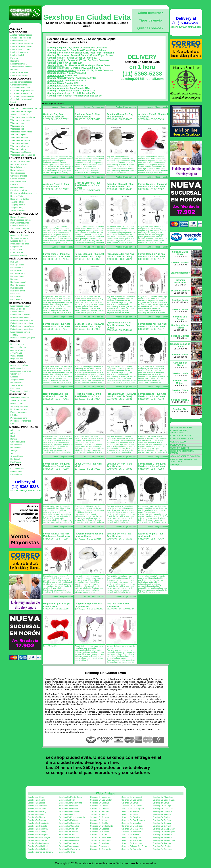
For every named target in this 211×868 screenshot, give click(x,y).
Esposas (14, 377)
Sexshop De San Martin (101, 849)
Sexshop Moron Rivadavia (61, 78)
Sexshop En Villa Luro (162, 835)
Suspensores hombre (20, 229)
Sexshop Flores (56, 65)
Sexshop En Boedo (68, 835)
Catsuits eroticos (18, 173)
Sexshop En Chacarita (38, 829)
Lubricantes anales (19, 41)
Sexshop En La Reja (162, 806)
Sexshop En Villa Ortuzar (164, 840)
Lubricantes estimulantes (22, 46)
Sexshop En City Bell (162, 826)
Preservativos (17, 383)
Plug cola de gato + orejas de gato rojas (57, 605)
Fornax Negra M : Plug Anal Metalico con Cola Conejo (152, 325)
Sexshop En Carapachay (164, 829)
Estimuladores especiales (22, 320)
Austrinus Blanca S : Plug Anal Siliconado (120, 115)
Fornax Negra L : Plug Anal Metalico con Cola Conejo (152, 465)
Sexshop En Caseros (100, 829)
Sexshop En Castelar (68, 829)
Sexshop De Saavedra (131, 849)
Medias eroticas (17, 187)
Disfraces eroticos (18, 182)
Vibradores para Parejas (21, 111)
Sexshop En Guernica (162, 811)
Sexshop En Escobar (37, 820)
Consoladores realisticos (21, 93)
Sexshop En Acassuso (69, 846)
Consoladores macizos (21, 85)
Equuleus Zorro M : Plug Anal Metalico (119, 465)
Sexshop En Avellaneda (132, 840)
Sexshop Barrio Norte (59, 53)
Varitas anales (17, 356)
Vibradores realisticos (20, 143)
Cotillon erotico (17, 374)
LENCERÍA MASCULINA (182, 439)
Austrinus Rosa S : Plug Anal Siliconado (87, 115)
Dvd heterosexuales (19, 282)
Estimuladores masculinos (22, 326)
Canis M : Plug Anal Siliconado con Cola (54, 115)
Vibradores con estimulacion (23, 117)
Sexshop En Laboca (99, 806)
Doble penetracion (19, 409)
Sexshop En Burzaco (100, 832)
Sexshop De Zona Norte (70, 849)
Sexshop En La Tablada (132, 806)
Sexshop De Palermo (162, 849)
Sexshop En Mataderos (163, 797)
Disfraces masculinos (20, 223)
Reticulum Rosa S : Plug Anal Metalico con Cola (56, 395)
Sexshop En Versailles (100, 820)
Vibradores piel (17, 129)
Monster (14, 102)
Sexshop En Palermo (37, 800)
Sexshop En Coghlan (100, 823)
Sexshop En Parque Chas (71, 803)
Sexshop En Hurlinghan (70, 811)
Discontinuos (16, 471)
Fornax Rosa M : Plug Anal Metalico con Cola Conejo (152, 395)
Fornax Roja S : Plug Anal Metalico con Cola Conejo (57, 325)
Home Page (48, 104)
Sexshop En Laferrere (38, 806)
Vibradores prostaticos (20, 140)
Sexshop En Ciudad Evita (87, 17)
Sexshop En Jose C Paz (163, 809)
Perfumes (15, 70)
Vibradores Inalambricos (21, 132)
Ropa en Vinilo (17, 196)
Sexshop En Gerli (67, 814)
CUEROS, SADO (178, 442)
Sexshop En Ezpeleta (131, 817)
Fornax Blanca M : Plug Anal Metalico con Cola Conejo (121, 395)
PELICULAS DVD (178, 445)
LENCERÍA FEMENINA (181, 436)
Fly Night (14, 58)
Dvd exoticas (16, 270)
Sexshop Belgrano (57, 48)
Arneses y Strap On (19, 406)
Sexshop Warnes (56, 88)
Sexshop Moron (56, 76)
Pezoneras (15, 388)
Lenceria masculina (19, 226)
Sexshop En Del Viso (162, 820)
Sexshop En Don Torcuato (133, 820)
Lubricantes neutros (19, 52)
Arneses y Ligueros (19, 164)
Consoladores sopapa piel (22, 99)
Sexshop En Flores (36, 817)
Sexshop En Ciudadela (69, 826)
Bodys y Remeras (18, 217)
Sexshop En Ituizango (38, 811)
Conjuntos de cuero (19, 238)
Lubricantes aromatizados (22, 44)
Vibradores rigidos (18, 135)
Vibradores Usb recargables (23, 155)
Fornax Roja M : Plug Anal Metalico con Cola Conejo (57, 465)
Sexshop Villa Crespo (59, 68)
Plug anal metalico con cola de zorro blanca (89, 535)
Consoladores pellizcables (22, 91)
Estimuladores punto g (20, 332)
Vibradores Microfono (20, 146)
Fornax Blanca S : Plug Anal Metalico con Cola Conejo (89, 255)
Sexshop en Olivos (36, 797)
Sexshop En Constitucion (39, 823)
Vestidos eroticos (18, 210)
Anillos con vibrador (19, 114)
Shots (13, 453)
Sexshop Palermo (57, 50)
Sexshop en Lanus (161, 803)
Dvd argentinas (17, 265)
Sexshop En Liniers (36, 803)
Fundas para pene (19, 412)
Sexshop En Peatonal (69, 809)
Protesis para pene (19, 418)
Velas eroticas (17, 385)
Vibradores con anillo (20, 398)
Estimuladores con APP (21, 306)
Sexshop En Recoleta (100, 811)
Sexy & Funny (17, 456)
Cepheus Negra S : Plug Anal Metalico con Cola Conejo (119, 325)
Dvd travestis (16, 299)
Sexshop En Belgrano (131, 837)
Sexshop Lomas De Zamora (40, 852)
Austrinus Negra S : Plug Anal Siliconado (56, 185)
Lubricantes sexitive (19, 72)
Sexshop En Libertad (99, 803)
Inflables (14, 415)
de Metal (14, 335)
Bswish (14, 439)
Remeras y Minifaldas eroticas (24, 193)
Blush (13, 436)
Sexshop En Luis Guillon (101, 800)
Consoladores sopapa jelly (22, 96)
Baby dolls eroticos (19, 167)
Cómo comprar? (150, 13)
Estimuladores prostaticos (22, 329)
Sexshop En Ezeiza (161, 817)
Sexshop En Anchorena (38, 843)
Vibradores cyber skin (20, 120)
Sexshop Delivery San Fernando (136, 846)
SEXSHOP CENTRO (180, 448)
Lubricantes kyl (17, 55)
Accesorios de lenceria (21, 161)
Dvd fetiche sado (18, 273)
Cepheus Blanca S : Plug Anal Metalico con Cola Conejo (88, 185)
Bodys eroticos (17, 170)
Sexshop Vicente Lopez (60, 93)
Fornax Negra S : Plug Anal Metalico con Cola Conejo (121, 255)
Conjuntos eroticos (19, 176)
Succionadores (17, 312)
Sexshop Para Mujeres (180, 382)
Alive (13, 433)
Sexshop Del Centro (162, 846)
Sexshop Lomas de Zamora (62, 70)
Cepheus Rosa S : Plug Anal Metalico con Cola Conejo (89, 325)
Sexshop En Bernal (99, 835)
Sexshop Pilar (55, 96)
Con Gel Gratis (17, 469)
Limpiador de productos (21, 38)
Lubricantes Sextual (19, 75)
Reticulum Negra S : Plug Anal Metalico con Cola (88, 395)
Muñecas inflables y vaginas (23, 338)
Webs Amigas (105, 793)
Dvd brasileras (17, 268)
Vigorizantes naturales (20, 391)
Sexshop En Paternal (68, 806)
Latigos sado (16, 247)
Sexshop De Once (67, 852)
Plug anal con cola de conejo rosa (118, 605)
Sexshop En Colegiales (69, 823)
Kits (12, 424)
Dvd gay (14, 279)
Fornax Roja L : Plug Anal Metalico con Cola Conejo (57, 535)
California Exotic (18, 442)
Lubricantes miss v (19, 64)
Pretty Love (16, 448)
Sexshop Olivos (56, 83)
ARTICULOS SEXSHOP (181, 427)
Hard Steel (15, 459)
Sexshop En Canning (37, 832)
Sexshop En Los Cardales (133, 800)
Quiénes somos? (150, 28)
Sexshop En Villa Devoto (132, 829)
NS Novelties (16, 445)
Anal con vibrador (18, 347)
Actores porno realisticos (21, 82)
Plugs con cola (17, 359)
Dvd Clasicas (16, 294)
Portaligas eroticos (19, 190)
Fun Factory (16, 462)
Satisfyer (14, 450)
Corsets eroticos (18, 179)
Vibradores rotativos (19, 149)
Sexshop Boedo (56, 63)
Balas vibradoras (18, 309)
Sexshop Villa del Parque (60, 58)
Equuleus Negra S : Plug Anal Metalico (151, 535)
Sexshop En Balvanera (69, 840)
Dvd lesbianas (17, 288)
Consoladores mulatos (20, 88)
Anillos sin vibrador (19, 401)
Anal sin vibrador (18, 350)
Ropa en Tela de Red (20, 199)
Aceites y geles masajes (21, 35)
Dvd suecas (16, 297)
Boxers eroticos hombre (21, 220)
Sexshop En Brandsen (131, 832)
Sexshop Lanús (56, 81)
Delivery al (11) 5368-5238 (25, 484)
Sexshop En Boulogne (38, 835)
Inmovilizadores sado (20, 244)
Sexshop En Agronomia (132, 843)
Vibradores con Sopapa (21, 152)
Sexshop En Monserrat (100, 797)
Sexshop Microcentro (59, 55)
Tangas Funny (17, 208)
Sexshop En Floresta (162, 814)
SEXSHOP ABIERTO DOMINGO (185, 456)
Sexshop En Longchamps (164, 800)
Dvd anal (14, 262)
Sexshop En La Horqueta (133, 809)
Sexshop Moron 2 (180, 400)
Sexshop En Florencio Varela (72, 817)
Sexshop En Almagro (68, 843)
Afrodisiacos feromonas (21, 371)
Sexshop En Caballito (69, 832)
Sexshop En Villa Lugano (164, 832)
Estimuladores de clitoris (21, 315)
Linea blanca (16, 250)
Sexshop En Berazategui (39, 837)
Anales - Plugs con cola (62, 107)
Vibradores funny (18, 123)
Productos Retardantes (21, 421)
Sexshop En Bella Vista (101, 837)
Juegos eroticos (17, 380)
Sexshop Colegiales (58, 91)
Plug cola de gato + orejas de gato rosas (88, 605)
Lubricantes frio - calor (20, 49)
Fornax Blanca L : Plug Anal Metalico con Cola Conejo (153, 185)
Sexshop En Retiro (99, 814)
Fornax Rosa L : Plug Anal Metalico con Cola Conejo (57, 255)
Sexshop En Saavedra (100, 817)
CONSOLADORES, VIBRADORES (179, 431)
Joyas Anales (16, 353)
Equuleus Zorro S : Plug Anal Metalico (119, 535)
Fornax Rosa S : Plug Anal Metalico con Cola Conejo (152, 255)
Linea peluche (17, 252)
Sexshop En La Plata (37, 809)
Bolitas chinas (17, 403)
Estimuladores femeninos (22, 323)
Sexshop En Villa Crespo (132, 826)
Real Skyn (15, 61)
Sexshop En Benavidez (69, 837)
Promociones (16, 474)
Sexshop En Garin (130, 814)
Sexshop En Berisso (130, 835)
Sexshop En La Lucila (100, 809)
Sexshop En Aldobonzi (100, 843)
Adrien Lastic (16, 430)
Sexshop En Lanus (130, 803)
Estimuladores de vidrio (21, 317)
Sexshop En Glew (36, 814)
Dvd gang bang (17, 276)
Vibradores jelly (17, 126)
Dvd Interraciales (18, 285)
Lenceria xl (15, 184)
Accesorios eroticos (19, 365)
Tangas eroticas (17, 202)
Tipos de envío (151, 20)
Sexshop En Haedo (130, 811)
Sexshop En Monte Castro (71, 797)
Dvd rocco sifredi (18, 291)
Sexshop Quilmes (57, 73)
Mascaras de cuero (19, 255)
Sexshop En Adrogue (162, 843)
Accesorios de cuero (20, 235)
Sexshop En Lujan (67, 800)
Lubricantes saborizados (21, 67)
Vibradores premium (19, 137)
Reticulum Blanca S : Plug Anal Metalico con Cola (120, 185)
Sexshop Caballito (57, 60)
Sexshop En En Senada (70, 820)
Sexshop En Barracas (37, 840)
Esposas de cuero (18, 241)
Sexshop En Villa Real (38, 846)
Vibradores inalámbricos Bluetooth (26, 109)
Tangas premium (18, 205)
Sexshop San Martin (58, 86)
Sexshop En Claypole (37, 826)
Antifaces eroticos (18, 368)
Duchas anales (17, 344)
